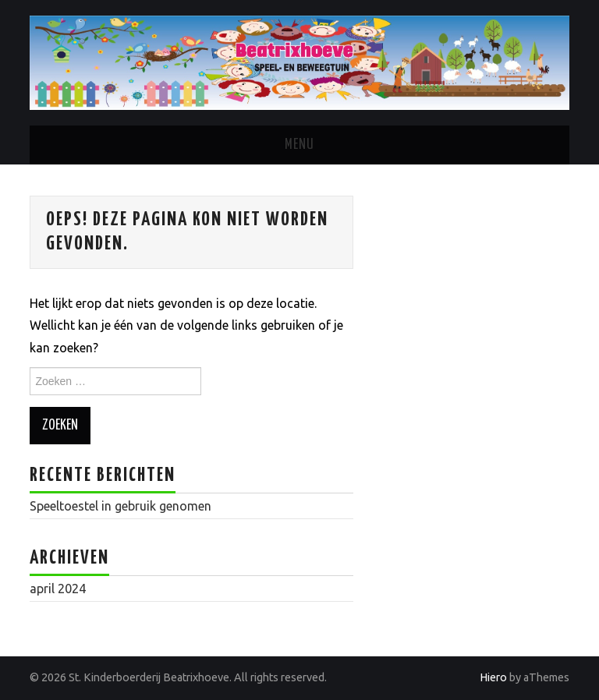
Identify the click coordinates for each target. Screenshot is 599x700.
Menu (299, 145)
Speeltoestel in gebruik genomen (121, 506)
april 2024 (58, 589)
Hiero (493, 677)
